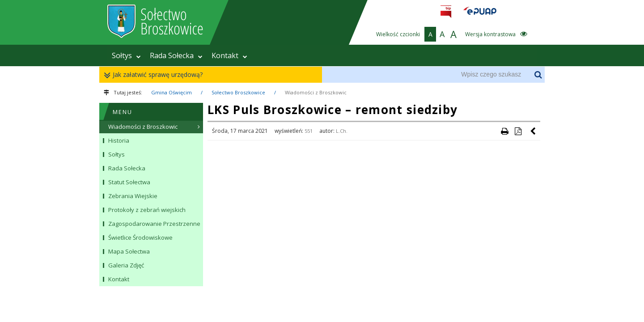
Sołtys (126, 55)
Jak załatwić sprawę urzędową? (155, 75)
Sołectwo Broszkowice (238, 92)
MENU (123, 112)
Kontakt (229, 55)
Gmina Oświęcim (172, 92)
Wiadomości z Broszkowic (316, 92)
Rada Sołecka (176, 55)
